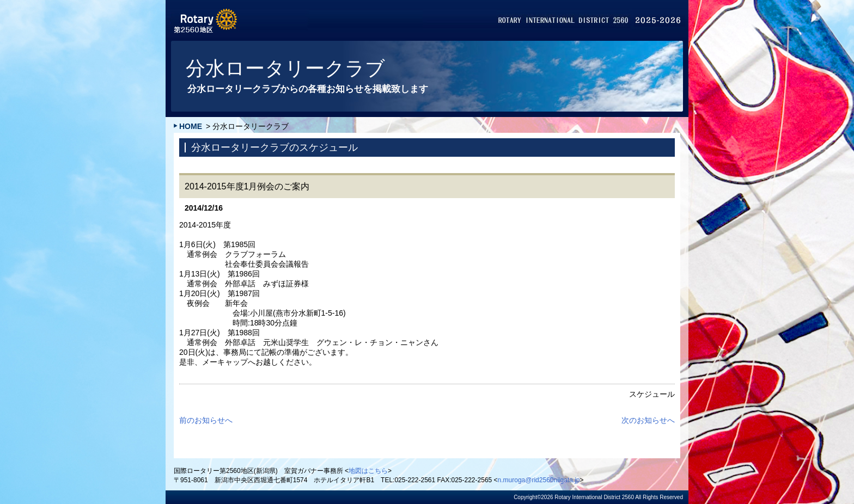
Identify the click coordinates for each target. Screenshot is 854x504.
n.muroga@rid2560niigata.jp (539, 480)
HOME (191, 126)
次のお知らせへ (648, 420)
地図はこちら (368, 471)
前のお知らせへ (206, 420)
